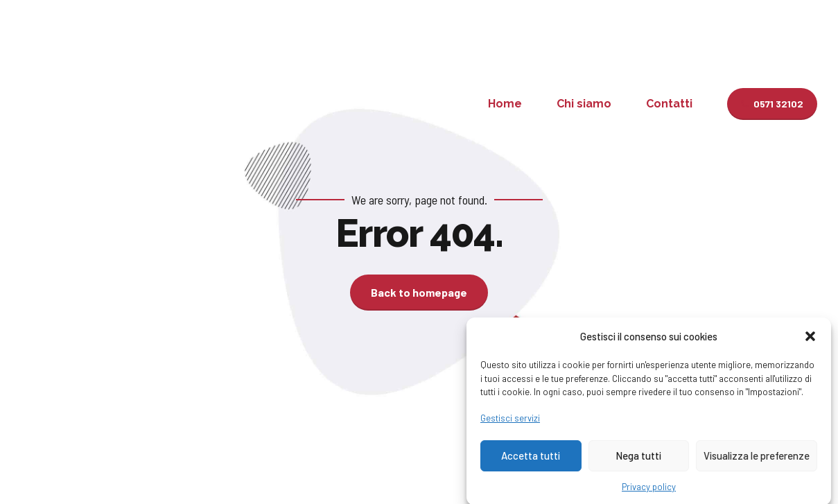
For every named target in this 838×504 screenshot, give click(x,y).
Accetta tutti (531, 462)
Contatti (669, 104)
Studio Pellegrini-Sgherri (150, 104)
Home (505, 104)
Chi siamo (584, 104)
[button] (810, 342)
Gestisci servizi (510, 424)
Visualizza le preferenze (757, 462)
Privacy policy (649, 493)
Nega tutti (638, 462)
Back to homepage (419, 292)
